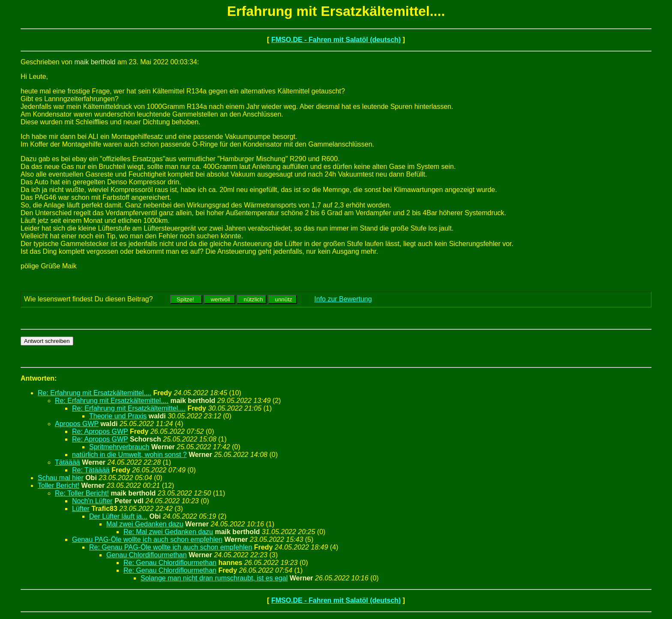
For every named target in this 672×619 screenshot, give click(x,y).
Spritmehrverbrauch (119, 447)
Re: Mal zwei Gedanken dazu (168, 532)
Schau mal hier (61, 478)
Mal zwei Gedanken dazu (145, 524)
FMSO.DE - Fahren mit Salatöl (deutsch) (336, 40)
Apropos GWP (77, 424)
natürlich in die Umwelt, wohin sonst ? (129, 455)
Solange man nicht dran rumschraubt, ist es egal (214, 578)
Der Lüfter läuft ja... (118, 516)
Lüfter (81, 509)
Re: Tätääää (91, 470)
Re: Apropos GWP (100, 431)
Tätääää (67, 462)
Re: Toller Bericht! (82, 493)
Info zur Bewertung (343, 299)
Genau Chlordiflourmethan (147, 555)
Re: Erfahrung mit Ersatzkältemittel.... (94, 393)
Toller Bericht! (58, 485)
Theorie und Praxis (118, 416)
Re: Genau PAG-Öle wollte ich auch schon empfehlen (171, 547)
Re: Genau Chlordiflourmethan (170, 563)
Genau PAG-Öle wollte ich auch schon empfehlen (147, 539)
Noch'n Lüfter (92, 501)
